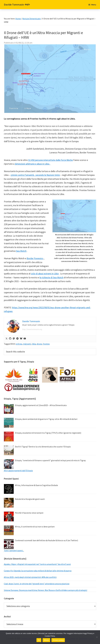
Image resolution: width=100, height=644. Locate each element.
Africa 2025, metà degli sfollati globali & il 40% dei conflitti (30, 577)
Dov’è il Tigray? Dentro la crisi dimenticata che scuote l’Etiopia (43, 447)
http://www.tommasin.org (32, 329)
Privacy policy (58, 640)
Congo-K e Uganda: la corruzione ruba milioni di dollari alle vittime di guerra (38, 571)
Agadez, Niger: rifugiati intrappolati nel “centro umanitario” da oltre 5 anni (37, 564)
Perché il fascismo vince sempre (29, 513)
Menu (94, 5)
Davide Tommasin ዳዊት (17, 4)
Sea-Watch (21, 251)
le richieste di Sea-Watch (51, 277)
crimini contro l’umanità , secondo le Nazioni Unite (35, 175)
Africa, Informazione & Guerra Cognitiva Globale (36, 485)
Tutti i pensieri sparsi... (14, 550)
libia (34, 344)
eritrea (19, 344)
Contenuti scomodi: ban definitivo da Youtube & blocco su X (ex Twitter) (46, 540)
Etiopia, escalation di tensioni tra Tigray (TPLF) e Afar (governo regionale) (48, 433)
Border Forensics (35, 258)
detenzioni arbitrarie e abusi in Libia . (33, 164)
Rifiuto (46, 640)
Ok (39, 640)
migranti (27, 344)
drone (39, 344)
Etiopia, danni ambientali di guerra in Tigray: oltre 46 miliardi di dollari (46, 419)
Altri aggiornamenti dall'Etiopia (18, 471)
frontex (46, 344)
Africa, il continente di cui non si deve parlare (35, 527)
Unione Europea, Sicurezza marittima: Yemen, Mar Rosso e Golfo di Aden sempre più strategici (46, 590)
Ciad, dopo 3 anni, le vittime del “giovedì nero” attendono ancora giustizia (37, 584)
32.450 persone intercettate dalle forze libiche (50, 160)
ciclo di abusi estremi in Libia (45, 274)
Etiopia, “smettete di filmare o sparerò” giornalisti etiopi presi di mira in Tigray (50, 460)
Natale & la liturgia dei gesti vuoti (30, 499)
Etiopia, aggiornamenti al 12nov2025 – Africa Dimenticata (41, 405)
